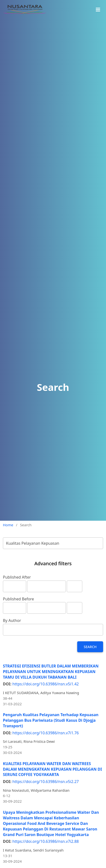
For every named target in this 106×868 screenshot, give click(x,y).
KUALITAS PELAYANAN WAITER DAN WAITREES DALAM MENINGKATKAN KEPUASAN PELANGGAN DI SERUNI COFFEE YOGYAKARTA (52, 769)
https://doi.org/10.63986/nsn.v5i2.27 (45, 782)
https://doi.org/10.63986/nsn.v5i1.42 (45, 684)
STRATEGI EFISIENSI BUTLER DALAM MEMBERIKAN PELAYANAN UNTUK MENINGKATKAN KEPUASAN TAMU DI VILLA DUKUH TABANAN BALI (51, 672)
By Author (12, 620)
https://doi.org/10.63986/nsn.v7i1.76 (45, 733)
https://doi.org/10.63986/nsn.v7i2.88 (45, 841)
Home (8, 525)
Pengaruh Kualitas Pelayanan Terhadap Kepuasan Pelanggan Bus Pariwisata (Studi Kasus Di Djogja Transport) (51, 720)
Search (90, 647)
